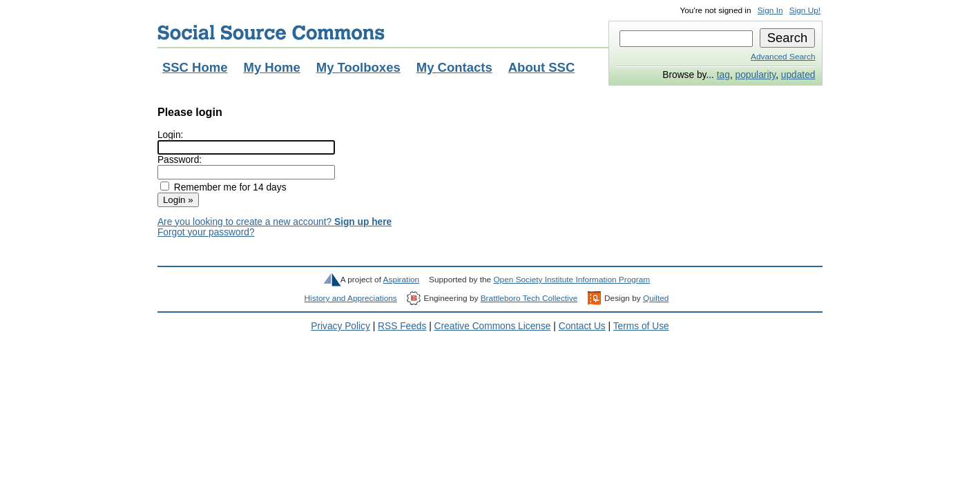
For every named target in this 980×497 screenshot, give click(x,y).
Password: (180, 160)
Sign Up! (805, 10)
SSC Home (195, 67)
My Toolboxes (358, 67)
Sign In (770, 10)
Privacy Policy (340, 326)
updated (798, 75)
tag (723, 75)
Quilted (656, 298)
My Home (271, 67)
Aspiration (402, 280)
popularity (756, 75)
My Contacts (454, 67)
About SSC (542, 67)
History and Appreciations (351, 298)
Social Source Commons (271, 32)
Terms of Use (641, 326)
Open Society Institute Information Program (571, 280)
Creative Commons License (493, 326)
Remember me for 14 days (230, 187)
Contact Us (582, 326)
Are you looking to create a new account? (275, 222)
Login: (170, 135)
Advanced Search (783, 57)
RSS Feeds (402, 326)
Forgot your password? (206, 232)
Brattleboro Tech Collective (529, 298)
